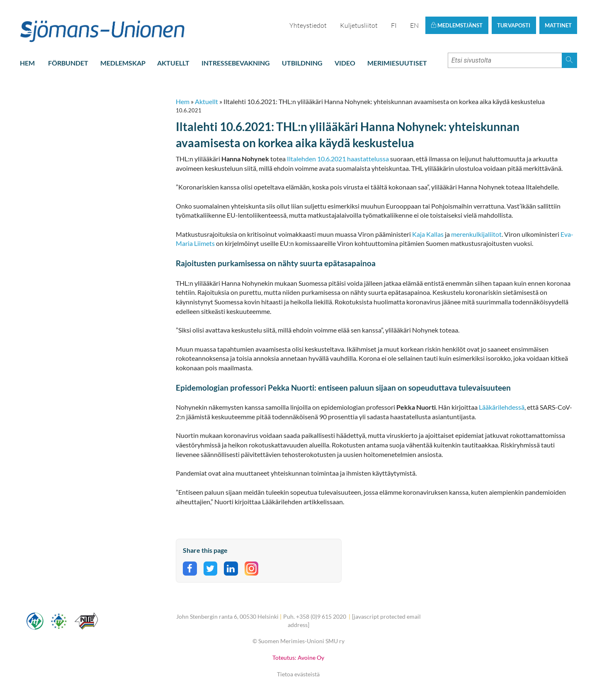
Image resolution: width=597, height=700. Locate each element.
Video (345, 63)
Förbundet (68, 63)
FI (394, 25)
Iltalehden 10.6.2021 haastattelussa (339, 159)
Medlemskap (123, 63)
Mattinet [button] (558, 25)
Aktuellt (173, 63)
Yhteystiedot (308, 25)
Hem (27, 63)
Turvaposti (514, 25)
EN (414, 25)
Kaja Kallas (428, 234)
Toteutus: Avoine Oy (298, 657)
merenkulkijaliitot (476, 234)
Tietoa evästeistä (298, 674)
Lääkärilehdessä (502, 407)
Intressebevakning (236, 63)
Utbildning (302, 63)
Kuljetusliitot (359, 25)
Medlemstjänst (457, 25)
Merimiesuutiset (397, 63)
